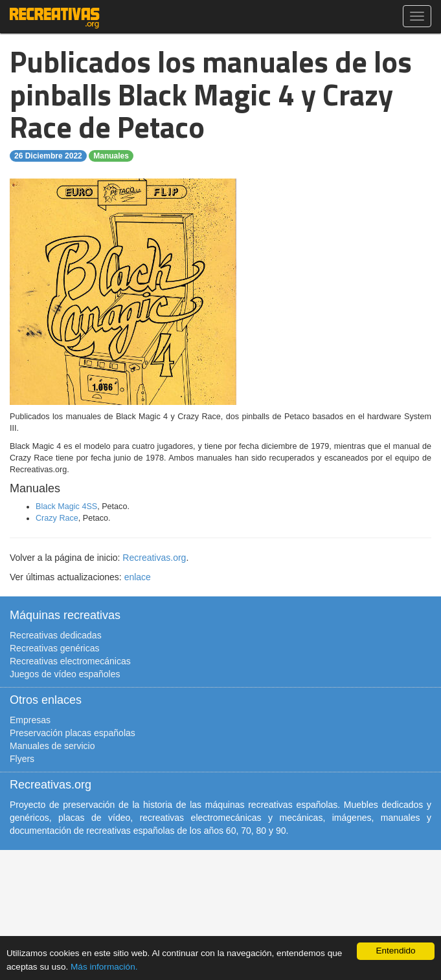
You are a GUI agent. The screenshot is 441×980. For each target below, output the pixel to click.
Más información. (104, 967)
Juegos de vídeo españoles (65, 674)
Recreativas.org (154, 558)
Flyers (22, 759)
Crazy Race (57, 518)
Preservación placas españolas (73, 733)
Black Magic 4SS (66, 506)
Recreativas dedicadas (56, 635)
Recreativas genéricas (55, 648)
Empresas (30, 720)
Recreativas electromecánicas (70, 661)
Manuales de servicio (52, 746)
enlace (138, 577)
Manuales (111, 156)
